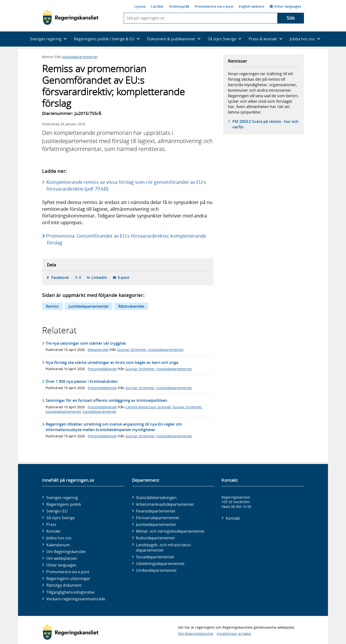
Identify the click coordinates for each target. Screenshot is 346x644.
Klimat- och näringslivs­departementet (170, 531)
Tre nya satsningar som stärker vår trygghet (86, 343)
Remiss (52, 306)
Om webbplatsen (62, 558)
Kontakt (53, 531)
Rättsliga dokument (64, 585)
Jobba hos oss (59, 538)
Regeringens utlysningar (68, 578)
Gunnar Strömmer (132, 350)
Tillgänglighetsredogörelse (70, 592)
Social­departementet (155, 557)
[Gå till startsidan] (71, 17)
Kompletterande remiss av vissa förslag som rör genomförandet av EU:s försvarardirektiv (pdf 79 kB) (126, 185)
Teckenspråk (179, 6)
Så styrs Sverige (61, 518)
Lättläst (157, 6)
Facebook (60, 277)
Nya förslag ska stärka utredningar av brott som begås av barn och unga (112, 362)
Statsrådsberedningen (156, 498)
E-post (124, 277)
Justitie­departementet (156, 524)
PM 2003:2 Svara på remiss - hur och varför (265, 124)
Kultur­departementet (155, 538)
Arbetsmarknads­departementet (165, 504)
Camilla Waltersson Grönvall (148, 407)
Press (51, 524)
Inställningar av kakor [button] (234, 634)
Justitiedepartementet (80, 57)
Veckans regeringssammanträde (76, 599)
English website (252, 6)
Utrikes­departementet (156, 570)
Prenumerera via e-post (214, 6)
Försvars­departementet (158, 518)
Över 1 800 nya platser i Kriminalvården (82, 381)
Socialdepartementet (99, 412)
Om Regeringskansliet (66, 552)
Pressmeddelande (102, 369)
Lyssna (140, 6)
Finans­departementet (156, 511)
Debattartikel (98, 350)
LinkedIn (99, 277)
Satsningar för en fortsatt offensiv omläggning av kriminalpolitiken (106, 400)
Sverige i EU (57, 511)
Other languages (285, 6)
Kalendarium (58, 545)
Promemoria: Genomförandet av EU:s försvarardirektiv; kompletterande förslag (127, 239)
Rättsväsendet (131, 306)
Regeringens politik (64, 504)
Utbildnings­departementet (160, 564)
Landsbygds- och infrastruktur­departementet (164, 548)
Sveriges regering (62, 498)
